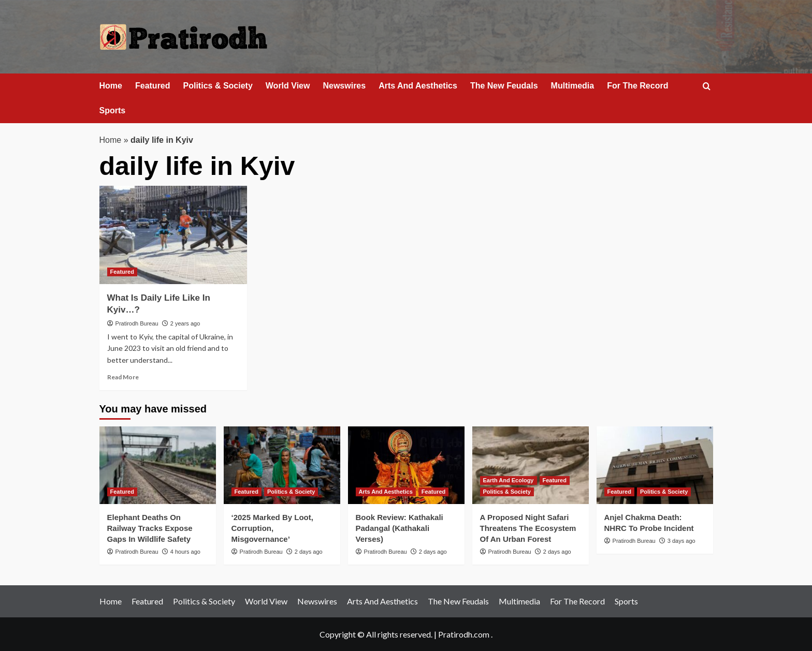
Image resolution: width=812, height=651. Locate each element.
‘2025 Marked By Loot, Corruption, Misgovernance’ (272, 528)
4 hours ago (185, 552)
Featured (153, 86)
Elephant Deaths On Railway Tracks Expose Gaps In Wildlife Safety (150, 528)
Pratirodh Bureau (137, 323)
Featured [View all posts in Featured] (122, 272)
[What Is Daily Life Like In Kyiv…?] (173, 235)
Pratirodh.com (464, 634)
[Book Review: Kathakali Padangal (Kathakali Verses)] (406, 465)
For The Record (637, 86)
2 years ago (185, 323)
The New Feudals (504, 86)
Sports (113, 110)
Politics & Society (218, 86)
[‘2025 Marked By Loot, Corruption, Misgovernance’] (282, 465)
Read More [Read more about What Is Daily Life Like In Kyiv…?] (123, 377)
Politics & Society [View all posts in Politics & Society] (291, 492)
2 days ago (309, 552)
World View (288, 86)
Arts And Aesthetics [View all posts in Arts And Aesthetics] (386, 492)
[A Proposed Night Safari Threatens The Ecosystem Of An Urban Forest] (531, 465)
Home (111, 86)
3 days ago (682, 541)
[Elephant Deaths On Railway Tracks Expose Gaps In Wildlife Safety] (158, 465)
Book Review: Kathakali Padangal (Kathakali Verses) (400, 528)
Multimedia (573, 86)
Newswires (344, 86)
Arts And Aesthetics (418, 86)
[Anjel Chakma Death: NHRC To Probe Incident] (655, 465)
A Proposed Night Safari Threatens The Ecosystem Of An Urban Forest (528, 528)
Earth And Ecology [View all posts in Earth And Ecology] (509, 480)
